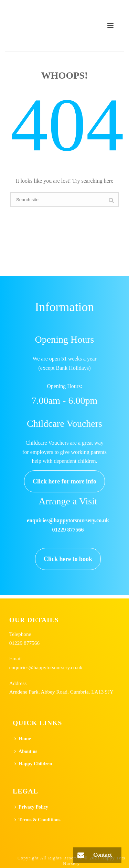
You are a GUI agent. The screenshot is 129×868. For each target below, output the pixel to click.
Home (23, 739)
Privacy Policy (31, 807)
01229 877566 (25, 643)
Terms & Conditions (37, 820)
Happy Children (33, 764)
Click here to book (68, 559)
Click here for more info (64, 481)
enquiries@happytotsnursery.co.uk (46, 667)
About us (26, 751)
